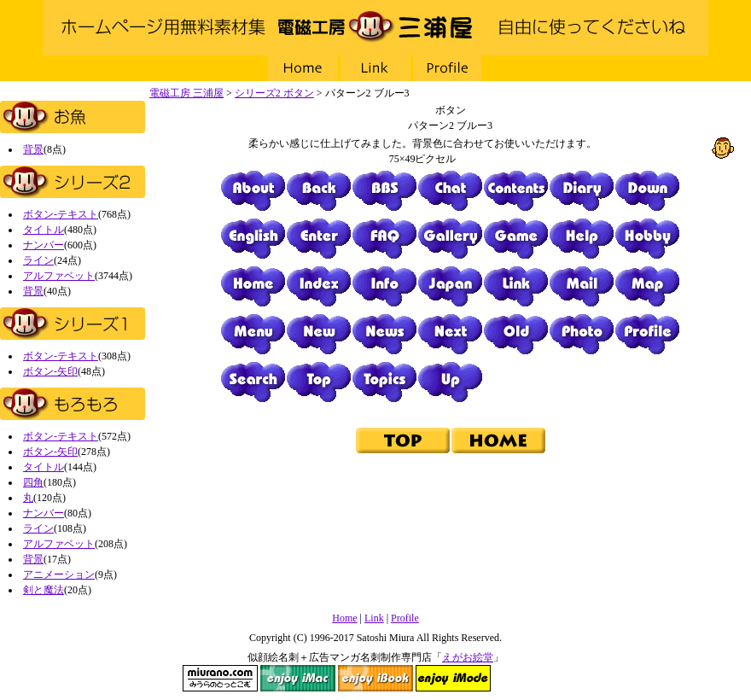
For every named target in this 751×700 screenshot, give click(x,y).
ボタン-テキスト (61, 214)
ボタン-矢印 (50, 371)
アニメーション (59, 575)
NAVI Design (531, 678)
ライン (38, 260)
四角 (33, 482)
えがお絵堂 (468, 657)
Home (303, 68)
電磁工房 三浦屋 (375, 28)
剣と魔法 (44, 590)
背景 (33, 149)
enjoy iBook (375, 678)
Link (375, 68)
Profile (448, 68)
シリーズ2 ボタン (274, 93)
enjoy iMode (453, 678)
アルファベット (59, 276)
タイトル (44, 230)
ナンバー (44, 245)
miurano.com (220, 678)
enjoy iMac (298, 678)
